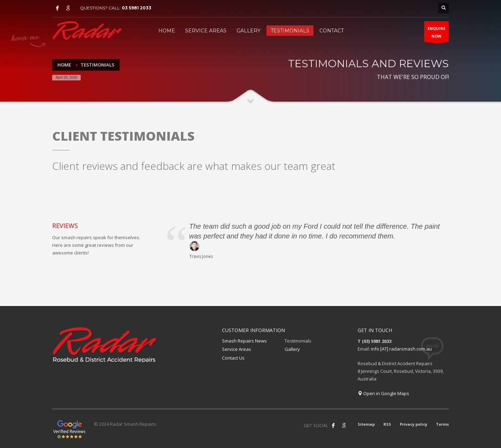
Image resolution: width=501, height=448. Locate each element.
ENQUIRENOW (436, 34)
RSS (387, 424)
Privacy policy (413, 424)
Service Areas (237, 349)
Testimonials (298, 341)
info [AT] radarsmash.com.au (401, 349)
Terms (442, 424)
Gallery (292, 349)
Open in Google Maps (383, 393)
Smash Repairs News (244, 341)
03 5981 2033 (137, 8)
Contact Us (233, 358)
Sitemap (366, 424)
